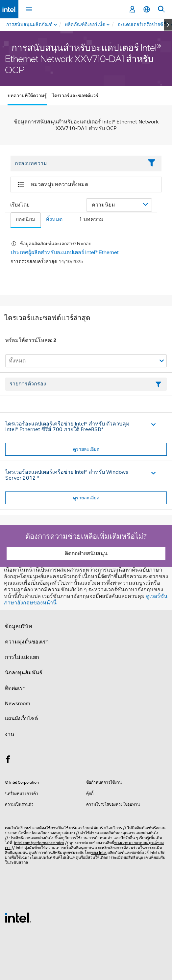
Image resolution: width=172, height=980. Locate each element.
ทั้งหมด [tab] (54, 219)
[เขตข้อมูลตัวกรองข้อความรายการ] (86, 384)
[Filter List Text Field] (77, 163)
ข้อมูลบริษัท (19, 626)
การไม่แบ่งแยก (22, 657)
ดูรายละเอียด (86, 449)
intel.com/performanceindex (39, 843)
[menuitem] (86, 25)
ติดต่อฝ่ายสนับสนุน (86, 554)
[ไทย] (147, 9)
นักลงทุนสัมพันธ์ (24, 673)
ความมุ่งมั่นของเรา (27, 642)
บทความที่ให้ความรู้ (27, 96)
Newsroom (18, 704)
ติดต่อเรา (15, 688)
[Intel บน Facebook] (8, 760)
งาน (10, 734)
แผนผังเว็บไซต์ (21, 719)
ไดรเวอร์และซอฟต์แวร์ (75, 96)
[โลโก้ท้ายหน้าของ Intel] (18, 917)
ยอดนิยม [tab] (26, 220)
